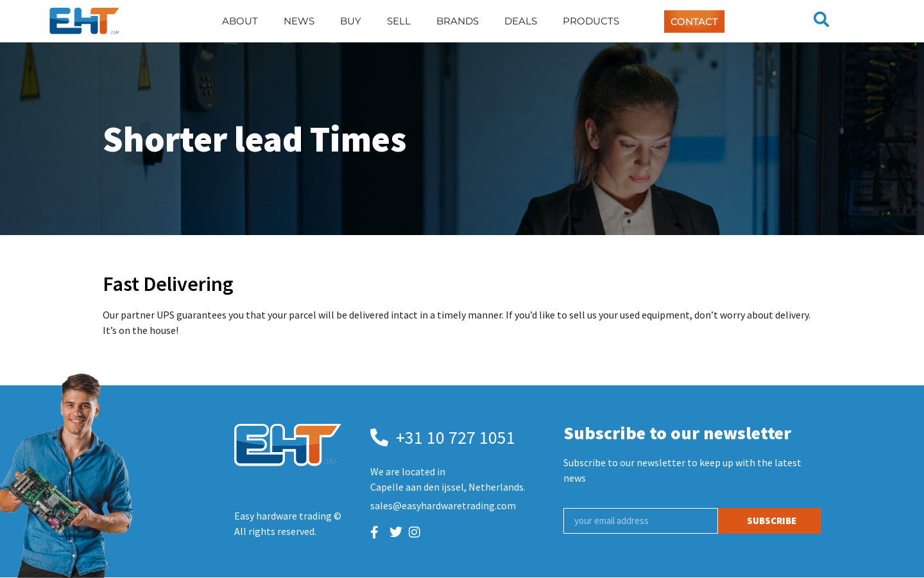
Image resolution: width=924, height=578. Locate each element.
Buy (351, 21)
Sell (399, 21)
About (240, 21)
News (299, 21)
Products (591, 21)
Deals (521, 21)
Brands (458, 21)
